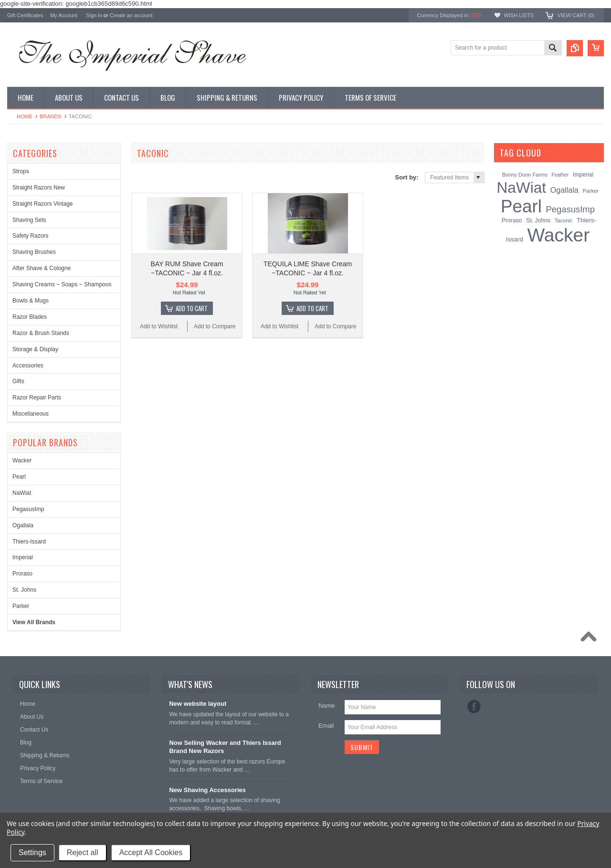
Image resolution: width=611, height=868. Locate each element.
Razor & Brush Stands (41, 333)
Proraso (22, 574)
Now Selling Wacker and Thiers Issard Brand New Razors (225, 747)
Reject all (83, 852)
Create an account (131, 15)
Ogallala (23, 525)
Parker (21, 606)
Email (326, 726)
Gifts (18, 381)
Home (25, 116)
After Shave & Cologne (42, 268)
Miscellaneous (31, 414)
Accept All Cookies (151, 852)
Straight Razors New (39, 188)
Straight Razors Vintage (43, 204)
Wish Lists (518, 15)
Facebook (474, 707)
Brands (51, 116)
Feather (560, 175)
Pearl (19, 477)
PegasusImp (28, 509)
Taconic (564, 220)
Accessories (28, 366)
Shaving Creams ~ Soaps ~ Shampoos (62, 284)
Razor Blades (30, 317)
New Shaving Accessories (207, 790)
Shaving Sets (29, 220)
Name (327, 706)
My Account (64, 15)
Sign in (94, 15)
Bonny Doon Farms (525, 175)
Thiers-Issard (29, 542)
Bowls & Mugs (31, 301)
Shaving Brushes (34, 252)
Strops (21, 171)
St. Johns (24, 590)
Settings (32, 852)
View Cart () (576, 15)
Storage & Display (35, 349)
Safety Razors (30, 236)
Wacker (22, 460)
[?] (554, 153)
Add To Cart (192, 308)
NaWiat (22, 493)
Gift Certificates (25, 15)
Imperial (23, 557)
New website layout (198, 704)
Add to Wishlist (159, 326)
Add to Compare (215, 326)
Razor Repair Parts (37, 397)
